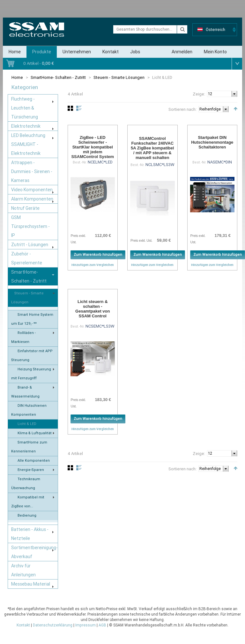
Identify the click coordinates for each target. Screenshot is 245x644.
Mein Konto (215, 52)
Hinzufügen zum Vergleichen (93, 265)
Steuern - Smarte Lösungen (119, 77)
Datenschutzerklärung (53, 625)
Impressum (85, 625)
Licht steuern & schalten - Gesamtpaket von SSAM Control (93, 309)
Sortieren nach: (182, 109)
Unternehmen (77, 52)
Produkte (42, 52)
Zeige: (199, 94)
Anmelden (182, 52)
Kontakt (111, 52)
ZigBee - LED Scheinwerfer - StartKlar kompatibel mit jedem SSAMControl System (93, 147)
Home (15, 52)
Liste (79, 108)
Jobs (135, 52)
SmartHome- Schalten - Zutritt (58, 77)
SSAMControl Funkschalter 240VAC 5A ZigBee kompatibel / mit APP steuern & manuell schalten (152, 148)
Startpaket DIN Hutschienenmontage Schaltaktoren (212, 142)
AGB (102, 625)
